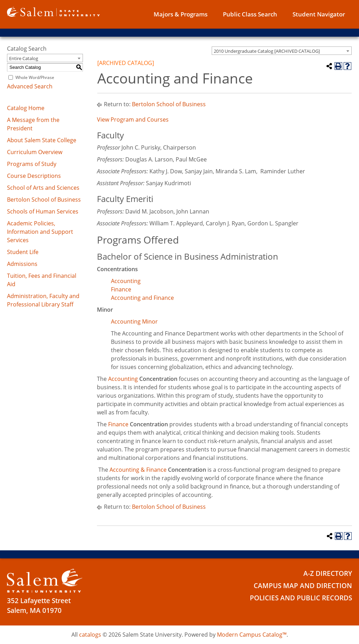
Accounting (126, 281)
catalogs (90, 635)
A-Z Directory (328, 573)
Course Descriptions (34, 176)
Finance (121, 289)
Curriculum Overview (35, 152)
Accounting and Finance (142, 298)
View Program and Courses (133, 120)
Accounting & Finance (138, 470)
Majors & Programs (181, 14)
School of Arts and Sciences (43, 188)
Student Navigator (319, 14)
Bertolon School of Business (44, 200)
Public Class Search (250, 14)
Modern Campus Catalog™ (252, 635)
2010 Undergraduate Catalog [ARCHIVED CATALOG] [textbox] (267, 51)
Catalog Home (26, 108)
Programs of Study (32, 164)
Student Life (23, 252)
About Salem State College (42, 140)
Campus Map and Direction (303, 586)
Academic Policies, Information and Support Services (40, 232)
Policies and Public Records (301, 598)
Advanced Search (30, 86)
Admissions (22, 264)
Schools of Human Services (43, 211)
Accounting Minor (134, 321)
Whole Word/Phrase (35, 77)
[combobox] (282, 51)
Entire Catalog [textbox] (24, 58)
